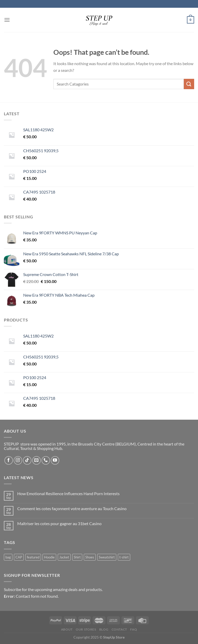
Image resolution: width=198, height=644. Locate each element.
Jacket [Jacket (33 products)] (64, 557)
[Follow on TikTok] (27, 460)
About (67, 629)
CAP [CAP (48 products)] (19, 557)
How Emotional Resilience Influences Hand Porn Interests (68, 493)
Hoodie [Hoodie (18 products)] (49, 557)
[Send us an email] (36, 460)
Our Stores (86, 629)
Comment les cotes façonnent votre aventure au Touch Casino (72, 508)
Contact (119, 629)
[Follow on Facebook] (9, 460)
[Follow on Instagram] (18, 460)
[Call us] (46, 460)
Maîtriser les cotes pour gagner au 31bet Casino (59, 523)
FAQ (134, 629)
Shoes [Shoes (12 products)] (90, 557)
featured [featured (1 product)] (33, 557)
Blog (104, 629)
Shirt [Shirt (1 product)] (77, 557)
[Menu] (7, 20)
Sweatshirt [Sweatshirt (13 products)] (107, 557)
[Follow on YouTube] (55, 460)
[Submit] (189, 84)
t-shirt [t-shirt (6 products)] (124, 557)
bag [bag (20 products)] (8, 557)
